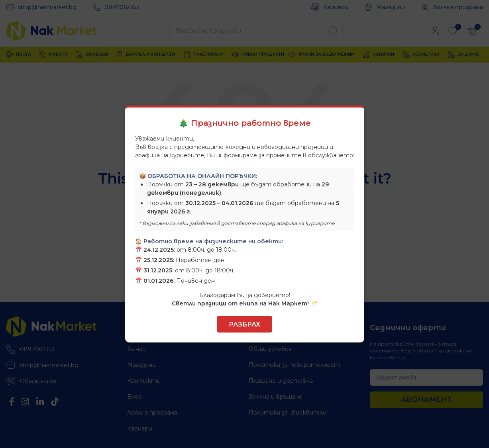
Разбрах (244, 324)
